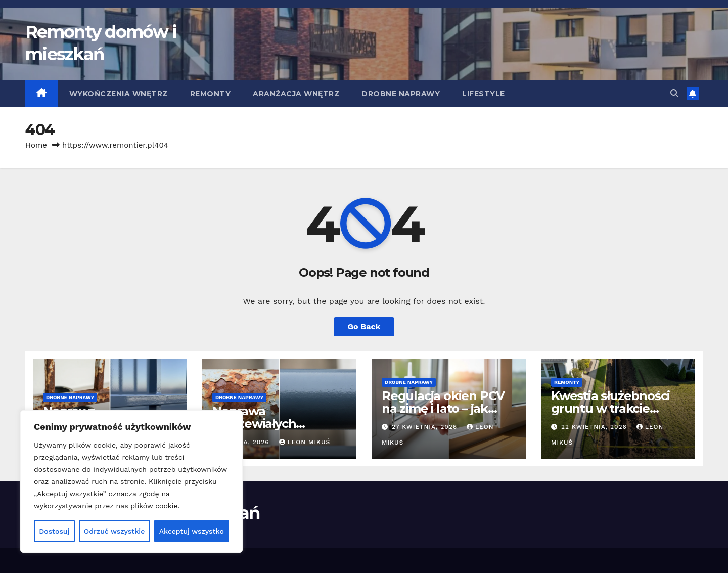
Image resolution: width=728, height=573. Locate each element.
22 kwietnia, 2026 (595, 427)
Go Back (364, 326)
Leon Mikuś (305, 442)
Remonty (211, 94)
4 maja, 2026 (247, 442)
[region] (131, 481)
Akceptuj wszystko (192, 531)
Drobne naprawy (401, 94)
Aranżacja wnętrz (296, 94)
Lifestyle (484, 94)
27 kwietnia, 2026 (426, 427)
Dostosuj (54, 531)
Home (36, 145)
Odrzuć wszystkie (115, 531)
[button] (674, 93)
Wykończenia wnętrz (119, 94)
